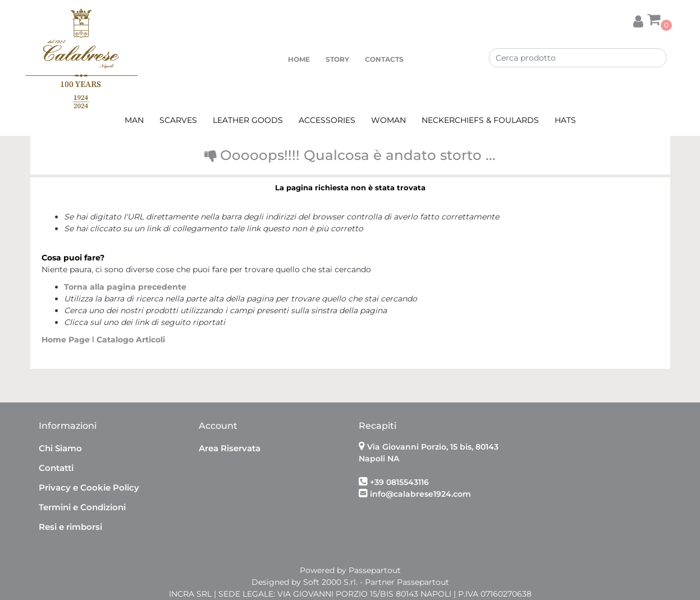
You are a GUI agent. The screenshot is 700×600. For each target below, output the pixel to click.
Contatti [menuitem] (56, 468)
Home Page (67, 340)
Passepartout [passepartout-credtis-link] (375, 570)
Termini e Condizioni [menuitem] (82, 507)
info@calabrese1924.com (420, 494)
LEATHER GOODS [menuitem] (248, 120)
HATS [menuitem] (565, 120)
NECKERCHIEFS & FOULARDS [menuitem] (480, 120)
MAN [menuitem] (134, 120)
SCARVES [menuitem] (178, 120)
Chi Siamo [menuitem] (60, 448)
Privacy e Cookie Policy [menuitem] (89, 487)
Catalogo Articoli (131, 340)
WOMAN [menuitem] (388, 120)
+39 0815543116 (399, 482)
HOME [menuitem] (299, 59)
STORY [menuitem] (337, 59)
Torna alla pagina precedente (125, 287)
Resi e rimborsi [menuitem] (70, 527)
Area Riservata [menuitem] (230, 448)
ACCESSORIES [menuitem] (327, 120)
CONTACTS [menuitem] (384, 59)
